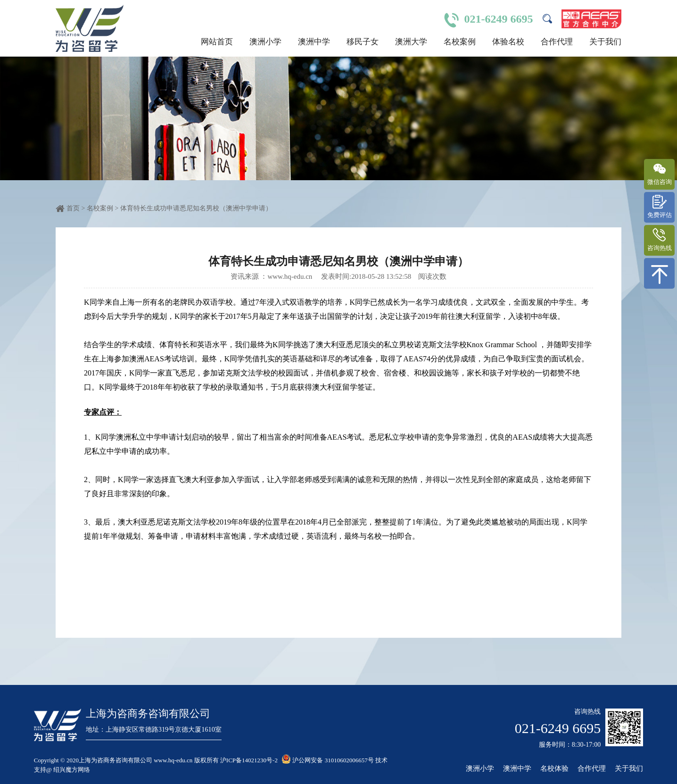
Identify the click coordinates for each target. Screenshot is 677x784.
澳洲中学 (314, 42)
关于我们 (605, 42)
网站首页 (217, 42)
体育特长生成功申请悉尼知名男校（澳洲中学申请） (196, 208)
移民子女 (363, 42)
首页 (73, 208)
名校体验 (554, 769)
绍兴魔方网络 (72, 770)
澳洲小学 (265, 42)
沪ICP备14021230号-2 (249, 760)
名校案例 (460, 42)
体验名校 (508, 42)
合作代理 (557, 42)
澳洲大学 (411, 42)
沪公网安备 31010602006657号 (328, 760)
